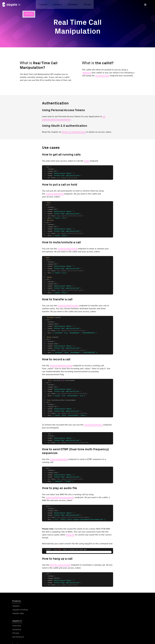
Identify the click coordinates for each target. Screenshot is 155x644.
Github (119, 607)
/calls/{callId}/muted (67, 249)
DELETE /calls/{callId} (60, 565)
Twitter (119, 611)
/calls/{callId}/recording (61, 366)
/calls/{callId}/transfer (68, 306)
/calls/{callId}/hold (55, 194)
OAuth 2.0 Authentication (74, 132)
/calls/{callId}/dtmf (59, 459)
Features (30, 5)
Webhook (87, 73)
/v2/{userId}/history (93, 425)
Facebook (120, 614)
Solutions (44, 5)
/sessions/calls (102, 76)
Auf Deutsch (51, 618)
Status (120, 630)
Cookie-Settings (139, 630)
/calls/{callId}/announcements (60, 497)
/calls (87, 161)
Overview (50, 607)
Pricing (74, 5)
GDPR (82, 614)
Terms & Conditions (88, 607)
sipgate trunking (20, 611)
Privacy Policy (86, 611)
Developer (60, 5)
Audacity (70, 535)
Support (147, 4)
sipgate (16, 607)
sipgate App (18, 614)
